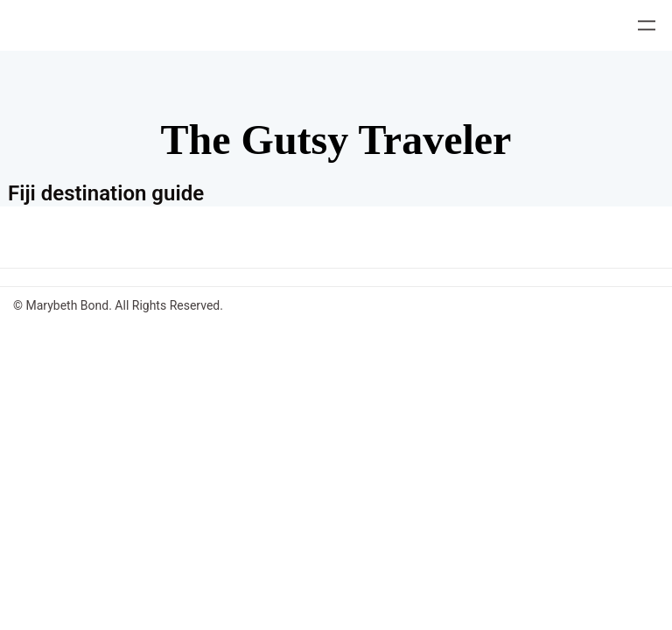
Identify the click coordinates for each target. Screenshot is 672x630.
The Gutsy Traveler (336, 140)
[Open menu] (647, 25)
